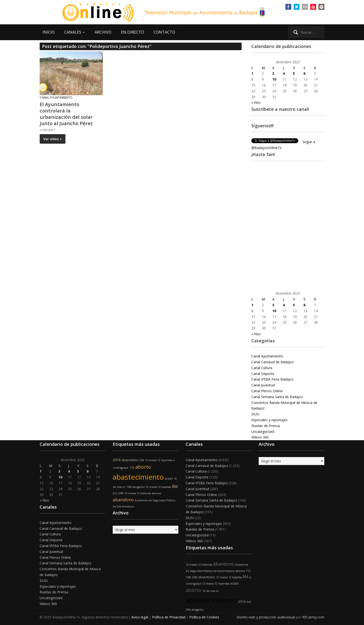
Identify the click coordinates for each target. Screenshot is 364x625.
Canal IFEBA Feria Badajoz (272, 379)
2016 (117, 460)
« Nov (256, 102)
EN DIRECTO (132, 32)
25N (142, 460)
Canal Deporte (263, 374)
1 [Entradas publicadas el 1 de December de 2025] (252, 73)
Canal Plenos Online (267, 391)
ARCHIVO (103, 32)
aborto (143, 467)
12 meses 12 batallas (158, 487)
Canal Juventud (263, 385)
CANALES (73, 32)
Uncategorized (263, 432)
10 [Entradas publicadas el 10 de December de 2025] (274, 79)
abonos (156, 493)
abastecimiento (138, 477)
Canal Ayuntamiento (56, 98)
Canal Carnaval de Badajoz (273, 362)
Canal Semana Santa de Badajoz (277, 397)
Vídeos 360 (260, 437)
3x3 (115, 493)
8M (175, 486)
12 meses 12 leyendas (159, 460)
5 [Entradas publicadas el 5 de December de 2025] (294, 73)
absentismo (130, 460)
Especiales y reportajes (269, 420)
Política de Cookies (204, 617)
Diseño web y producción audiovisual (266, 617)
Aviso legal (140, 617)
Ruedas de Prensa (266, 426)
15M (129, 487)
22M (121, 493)
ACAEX (169, 479)
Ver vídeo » (53, 139)
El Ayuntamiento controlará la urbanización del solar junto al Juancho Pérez (66, 114)
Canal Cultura (262, 368)
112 (132, 468)
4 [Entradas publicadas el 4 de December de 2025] (284, 73)
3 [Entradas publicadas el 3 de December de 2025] (273, 73)
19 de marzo (211, 591)
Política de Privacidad (169, 617)
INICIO (49, 32)
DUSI (255, 414)
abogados (139, 487)
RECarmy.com (313, 617)
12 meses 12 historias (138, 493)
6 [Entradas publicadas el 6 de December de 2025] (304, 73)
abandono (123, 500)
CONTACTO (164, 32)
